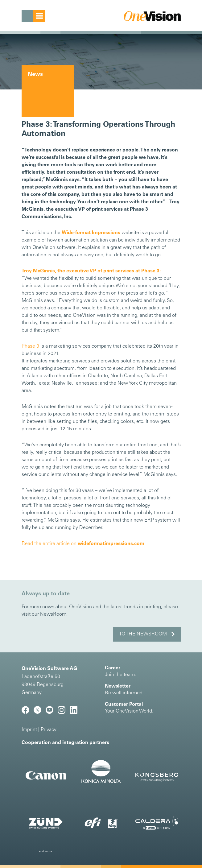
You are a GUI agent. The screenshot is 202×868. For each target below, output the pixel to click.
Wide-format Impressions (91, 233)
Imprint (29, 730)
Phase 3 (30, 346)
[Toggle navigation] (33, 16)
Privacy (49, 730)
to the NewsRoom (143, 634)
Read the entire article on (83, 544)
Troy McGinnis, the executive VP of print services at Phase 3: (91, 271)
